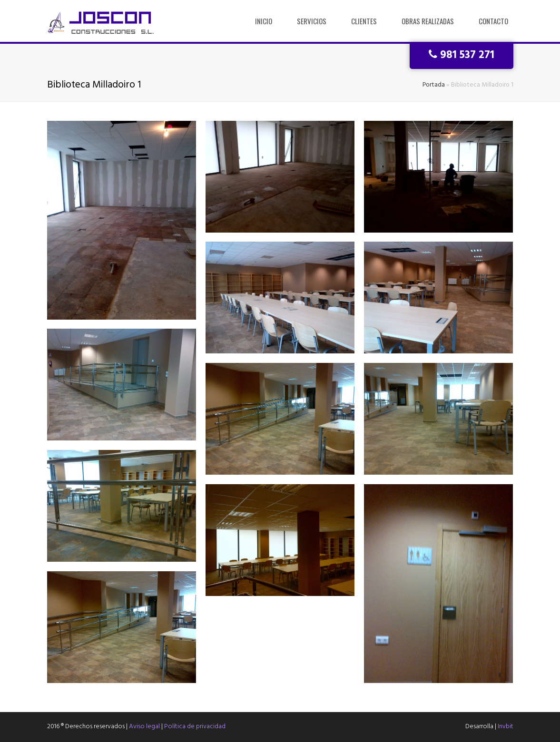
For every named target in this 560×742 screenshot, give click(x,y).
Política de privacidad (195, 727)
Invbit (506, 727)
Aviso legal (144, 727)
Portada (434, 85)
